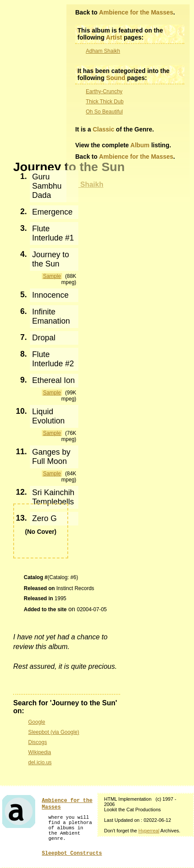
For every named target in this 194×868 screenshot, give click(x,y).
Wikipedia (40, 752)
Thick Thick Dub (105, 102)
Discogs (38, 742)
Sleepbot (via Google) (54, 732)
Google (37, 722)
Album (140, 145)
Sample (52, 276)
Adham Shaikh (103, 51)
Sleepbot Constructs (72, 853)
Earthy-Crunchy (104, 91)
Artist (114, 37)
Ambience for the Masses (136, 12)
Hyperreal (149, 831)
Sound (116, 78)
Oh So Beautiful (104, 112)
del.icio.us (40, 762)
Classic (104, 129)
